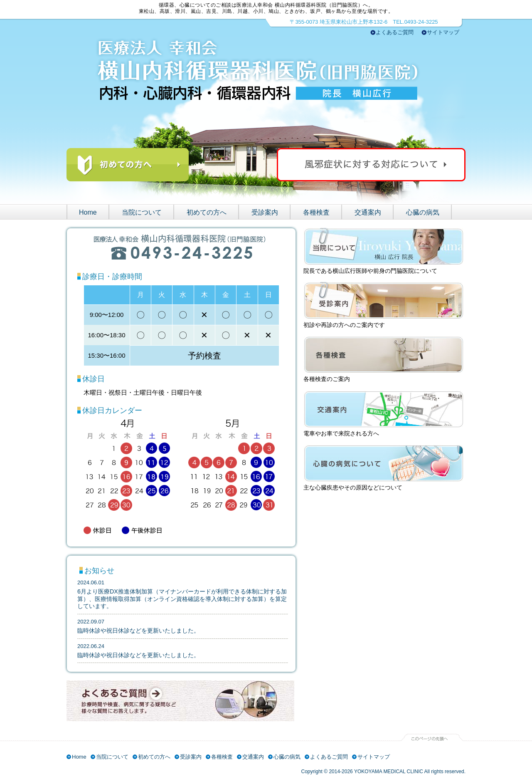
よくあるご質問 (395, 32)
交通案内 (368, 212)
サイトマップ (443, 32)
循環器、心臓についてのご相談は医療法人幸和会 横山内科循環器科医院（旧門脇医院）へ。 (266, 5)
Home (88, 212)
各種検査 (316, 212)
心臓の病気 (423, 212)
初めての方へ (207, 212)
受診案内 (265, 212)
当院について (142, 212)
